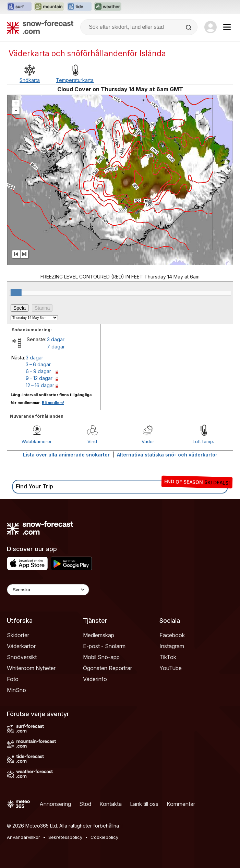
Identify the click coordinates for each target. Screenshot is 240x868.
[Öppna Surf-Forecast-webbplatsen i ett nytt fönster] (19, 7)
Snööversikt (22, 657)
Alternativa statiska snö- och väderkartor (167, 455)
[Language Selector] (48, 590)
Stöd (85, 804)
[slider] (16, 293)
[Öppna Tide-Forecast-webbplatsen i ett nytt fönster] (79, 7)
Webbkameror (37, 441)
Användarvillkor (23, 837)
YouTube (171, 668)
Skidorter (18, 635)
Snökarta (30, 80)
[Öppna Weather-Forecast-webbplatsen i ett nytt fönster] (108, 7)
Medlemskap (99, 635)
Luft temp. (203, 441)
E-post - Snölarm (104, 646)
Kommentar (181, 804)
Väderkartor (21, 646)
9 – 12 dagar (39, 378)
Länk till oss (144, 804)
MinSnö (16, 690)
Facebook (172, 635)
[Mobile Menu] (227, 27)
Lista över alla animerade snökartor (66, 455)
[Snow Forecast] (40, 27)
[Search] (189, 27)
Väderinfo (95, 679)
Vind (92, 441)
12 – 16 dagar (40, 385)
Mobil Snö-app (101, 657)
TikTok (168, 657)
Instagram (172, 646)
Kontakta (111, 804)
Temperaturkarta (75, 80)
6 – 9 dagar (38, 371)
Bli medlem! (53, 403)
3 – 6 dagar (38, 364)
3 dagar (56, 339)
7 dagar (56, 347)
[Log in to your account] (211, 27)
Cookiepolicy (104, 837)
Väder (148, 441)
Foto (13, 679)
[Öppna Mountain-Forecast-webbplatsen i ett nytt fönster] (49, 7)
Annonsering (55, 804)
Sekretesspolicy (65, 837)
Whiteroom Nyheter (31, 668)
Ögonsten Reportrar (107, 668)
